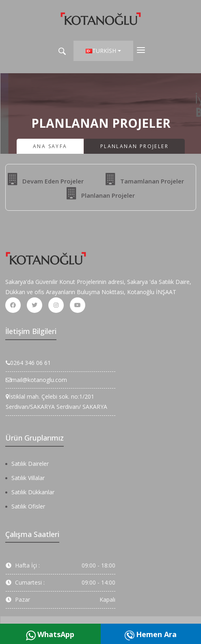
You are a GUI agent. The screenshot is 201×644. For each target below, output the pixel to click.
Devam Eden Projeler (46, 179)
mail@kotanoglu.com (36, 380)
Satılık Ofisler (28, 506)
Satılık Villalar (28, 478)
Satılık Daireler (30, 464)
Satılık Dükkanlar (33, 492)
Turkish (101, 51)
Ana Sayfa (50, 146)
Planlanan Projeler (101, 193)
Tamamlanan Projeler (145, 179)
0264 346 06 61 (28, 363)
